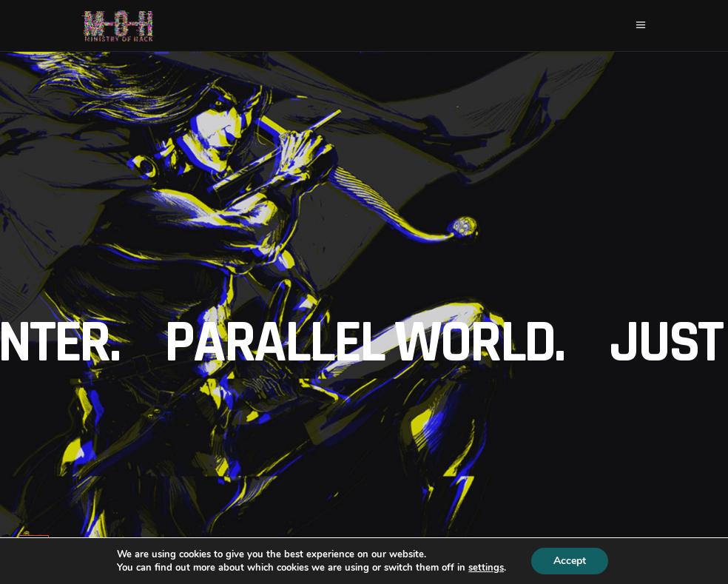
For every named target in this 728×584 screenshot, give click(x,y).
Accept (570, 561)
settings (486, 568)
